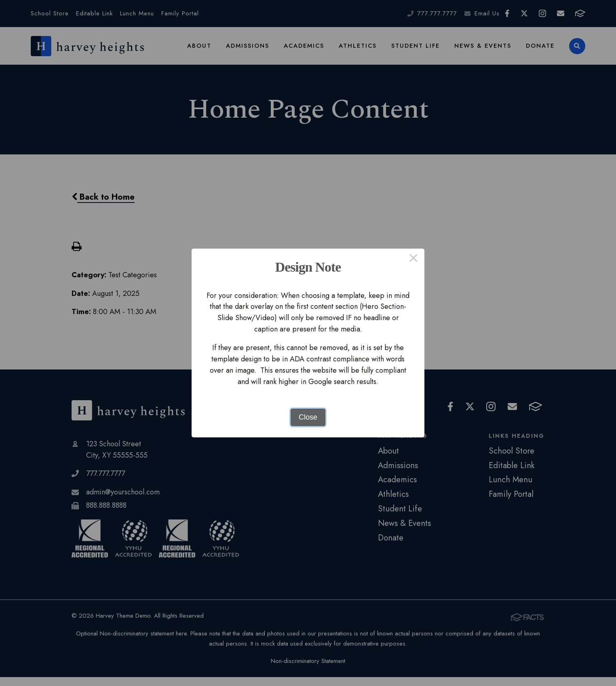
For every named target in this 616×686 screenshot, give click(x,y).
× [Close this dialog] (413, 260)
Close (308, 417)
